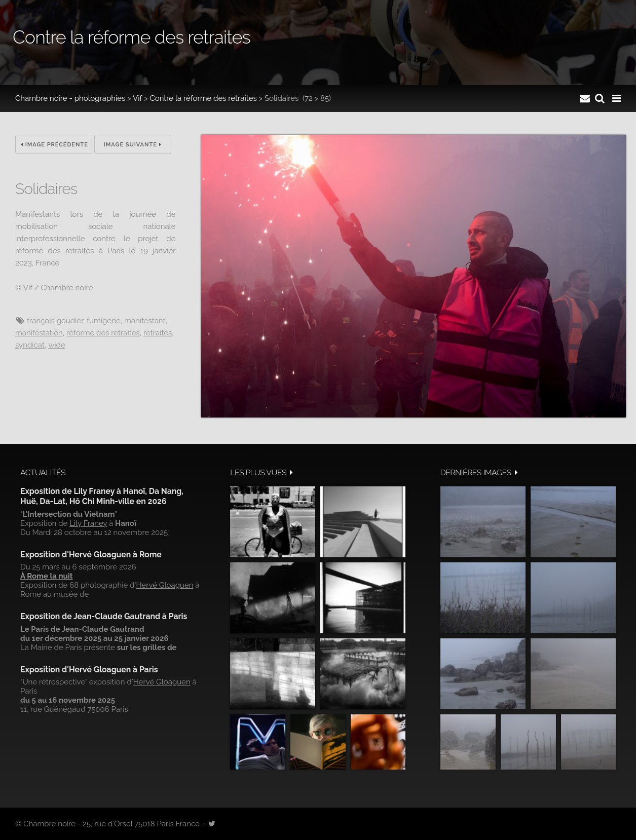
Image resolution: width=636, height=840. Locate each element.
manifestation (39, 333)
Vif (137, 98)
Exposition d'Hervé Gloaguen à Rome (91, 555)
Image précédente (54, 145)
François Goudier (55, 321)
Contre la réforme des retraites (203, 98)
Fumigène (104, 321)
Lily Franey (88, 523)
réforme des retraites (103, 333)
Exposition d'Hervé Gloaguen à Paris (89, 670)
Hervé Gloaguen (164, 585)
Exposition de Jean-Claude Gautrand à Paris (104, 616)
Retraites (158, 333)
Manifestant (145, 321)
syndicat (30, 345)
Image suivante (133, 145)
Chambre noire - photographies (70, 98)
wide (57, 345)
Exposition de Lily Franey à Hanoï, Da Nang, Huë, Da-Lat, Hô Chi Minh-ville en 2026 (102, 496)
